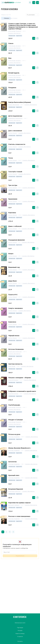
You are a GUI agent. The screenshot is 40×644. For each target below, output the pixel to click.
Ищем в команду (20, 634)
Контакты (20, 641)
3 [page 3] (10, 532)
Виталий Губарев (14, 505)
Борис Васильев (14, 105)
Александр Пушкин (15, 31)
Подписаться (20, 556)
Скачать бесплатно (14, 33)
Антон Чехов (12, 133)
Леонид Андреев (14, 437)
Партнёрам (20, 628)
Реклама (20, 631)
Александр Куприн (14, 46)
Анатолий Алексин (14, 491)
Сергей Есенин (13, 380)
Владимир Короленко (15, 118)
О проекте (20, 637)
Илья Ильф (12, 366)
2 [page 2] (6, 532)
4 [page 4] (13, 532)
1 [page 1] (3, 532)
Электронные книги (20, 623)
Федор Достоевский (15, 352)
